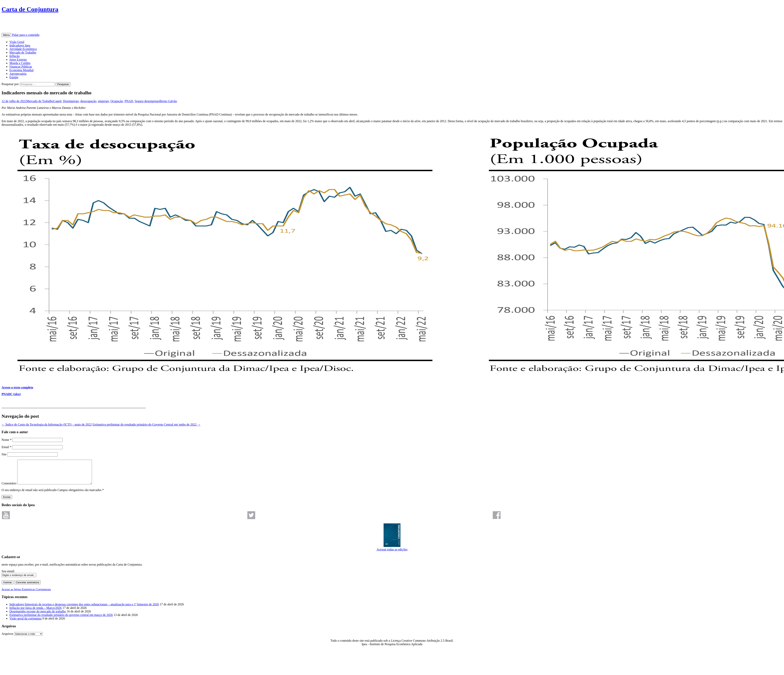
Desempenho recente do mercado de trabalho (38, 616)
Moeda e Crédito (20, 63)
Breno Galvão (168, 101)
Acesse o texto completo (17, 387)
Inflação (15, 56)
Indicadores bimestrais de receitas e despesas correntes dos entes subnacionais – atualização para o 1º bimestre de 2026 (84, 609)
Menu (6, 35)
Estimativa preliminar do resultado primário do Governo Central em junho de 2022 (147, 424)
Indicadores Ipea (20, 45)
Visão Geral (17, 42)
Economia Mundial (21, 70)
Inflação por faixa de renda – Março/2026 (36, 613)
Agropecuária (18, 74)
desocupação (88, 101)
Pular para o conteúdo (26, 35)
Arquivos (7, 638)
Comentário (9, 488)
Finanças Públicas (21, 67)
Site (4, 454)
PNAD (129, 101)
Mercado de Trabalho (23, 52)
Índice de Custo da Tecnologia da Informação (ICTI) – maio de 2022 (47, 424)
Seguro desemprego (147, 101)
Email (6, 447)
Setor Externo (18, 60)
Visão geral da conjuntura (25, 623)
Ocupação (117, 101)
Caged (57, 101)
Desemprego (71, 101)
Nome (7, 440)
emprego (103, 101)
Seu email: (8, 576)
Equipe (14, 77)
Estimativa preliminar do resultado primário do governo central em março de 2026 (61, 620)
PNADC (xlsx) (11, 394)
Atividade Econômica (23, 49)
